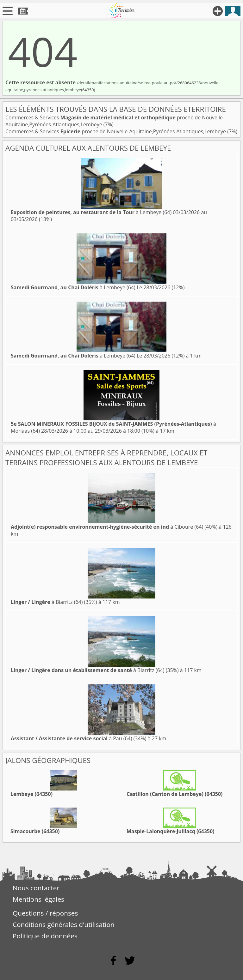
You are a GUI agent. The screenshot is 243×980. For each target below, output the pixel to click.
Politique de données (45, 936)
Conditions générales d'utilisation (64, 924)
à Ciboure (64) (107, 527)
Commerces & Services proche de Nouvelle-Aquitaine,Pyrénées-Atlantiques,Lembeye (116, 131)
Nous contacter (36, 888)
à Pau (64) (71, 738)
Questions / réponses (45, 913)
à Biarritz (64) (47, 602)
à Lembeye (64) (91, 212)
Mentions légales (38, 899)
